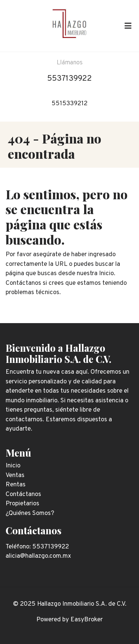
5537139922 (69, 79)
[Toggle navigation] (128, 26)
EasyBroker (87, 620)
